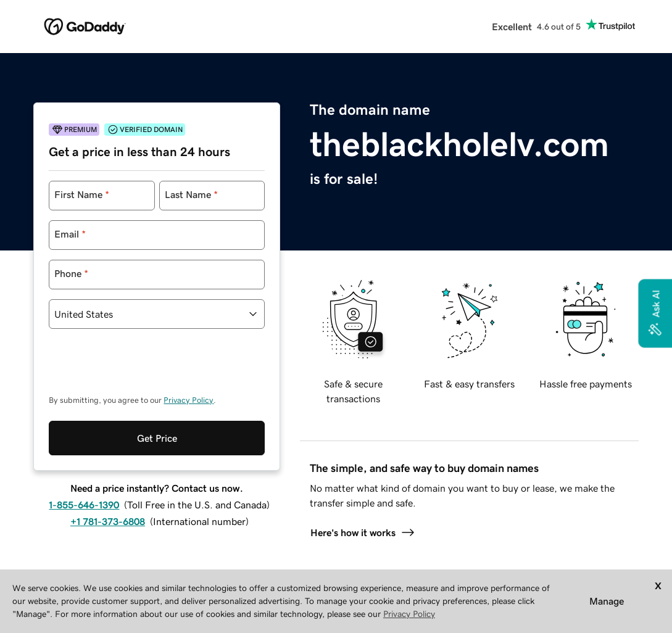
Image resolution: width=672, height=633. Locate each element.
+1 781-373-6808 (108, 521)
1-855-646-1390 (84, 505)
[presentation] (143, 368)
